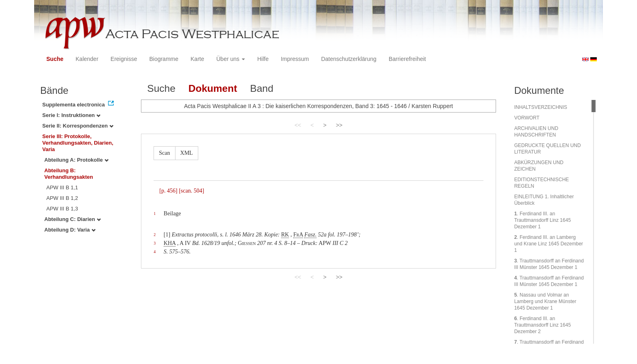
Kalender (87, 59)
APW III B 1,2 (62, 198)
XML (187, 153)
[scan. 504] (191, 191)
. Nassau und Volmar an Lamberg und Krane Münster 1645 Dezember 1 (545, 301)
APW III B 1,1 (62, 187)
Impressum (295, 59)
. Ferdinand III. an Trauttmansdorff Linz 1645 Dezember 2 (543, 325)
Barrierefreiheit (407, 59)
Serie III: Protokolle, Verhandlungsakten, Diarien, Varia (78, 143)
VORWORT (527, 118)
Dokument (213, 88)
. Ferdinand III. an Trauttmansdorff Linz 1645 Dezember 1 (543, 220)
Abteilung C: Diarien (73, 219)
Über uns (231, 59)
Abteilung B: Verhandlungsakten (69, 174)
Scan (164, 153)
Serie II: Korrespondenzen (78, 126)
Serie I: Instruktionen (71, 115)
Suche (55, 59)
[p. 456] (168, 191)
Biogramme (164, 59)
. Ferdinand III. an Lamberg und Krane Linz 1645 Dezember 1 (549, 244)
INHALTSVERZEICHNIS (541, 107)
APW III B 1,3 (62, 209)
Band (262, 88)
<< (298, 125)
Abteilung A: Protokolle (76, 160)
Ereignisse (124, 59)
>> (339, 125)
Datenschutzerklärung (349, 59)
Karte (197, 59)
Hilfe (263, 59)
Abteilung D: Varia (70, 230)
